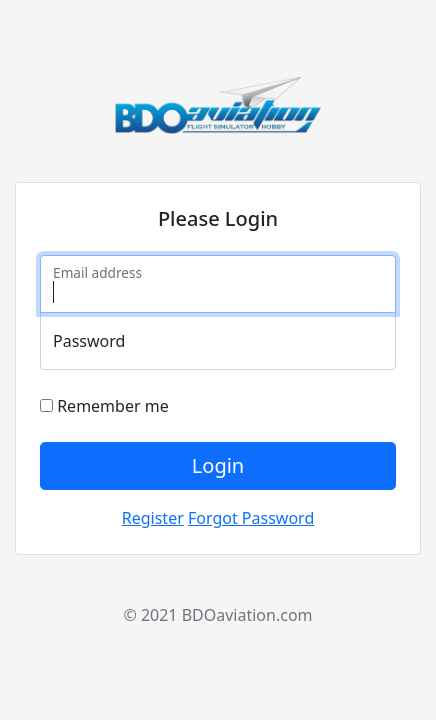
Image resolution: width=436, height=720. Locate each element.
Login (218, 465)
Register (153, 518)
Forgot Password (251, 518)
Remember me (104, 406)
